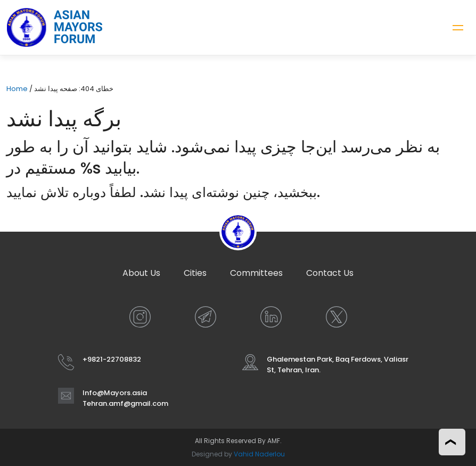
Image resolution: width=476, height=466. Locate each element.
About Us (141, 273)
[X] (337, 317)
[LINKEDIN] (271, 317)
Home (17, 89)
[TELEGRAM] (206, 317)
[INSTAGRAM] (140, 317)
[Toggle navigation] (458, 28)
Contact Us (330, 273)
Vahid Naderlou (259, 454)
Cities (195, 273)
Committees (256, 273)
